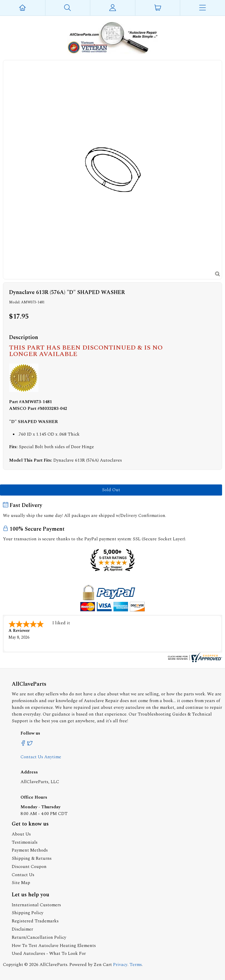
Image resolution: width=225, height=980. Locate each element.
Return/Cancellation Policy (39, 937)
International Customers (36, 905)
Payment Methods (30, 850)
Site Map (21, 883)
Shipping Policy (28, 913)
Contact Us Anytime (41, 757)
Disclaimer (22, 929)
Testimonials (25, 842)
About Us (21, 834)
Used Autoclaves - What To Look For (49, 954)
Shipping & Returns (32, 858)
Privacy (120, 965)
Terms (136, 965)
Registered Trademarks (35, 921)
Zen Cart (103, 965)
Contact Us (23, 875)
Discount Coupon (29, 867)
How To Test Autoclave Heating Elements (54, 946)
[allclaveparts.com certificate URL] (194, 661)
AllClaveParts (53, 965)
